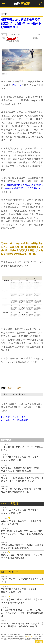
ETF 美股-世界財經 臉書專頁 (14, 420)
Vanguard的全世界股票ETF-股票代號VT (24, 185)
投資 (19, 388)
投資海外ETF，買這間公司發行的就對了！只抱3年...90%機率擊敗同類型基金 (21, 23)
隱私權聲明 (30, 637)
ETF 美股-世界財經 (12, 39)
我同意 (39, 642)
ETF (14, 388)
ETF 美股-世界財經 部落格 (13, 417)
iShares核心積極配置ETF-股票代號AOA (22, 188)
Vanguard (17, 85)
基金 (10, 388)
